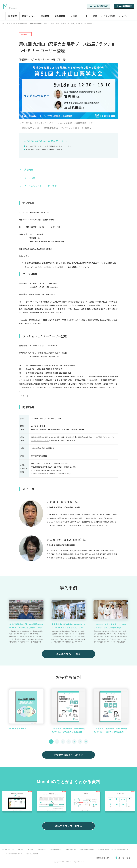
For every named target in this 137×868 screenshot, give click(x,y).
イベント (125, 16)
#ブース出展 (26, 123)
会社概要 (21, 849)
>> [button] (86, 742)
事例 (75, 16)
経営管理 (45, 16)
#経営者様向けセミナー (86, 123)
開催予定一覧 (23, 23)
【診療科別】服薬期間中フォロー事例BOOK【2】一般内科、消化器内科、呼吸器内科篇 (110, 730)
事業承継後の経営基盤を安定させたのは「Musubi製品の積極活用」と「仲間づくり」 (68, 626)
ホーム (4, 23)
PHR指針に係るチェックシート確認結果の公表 (113, 849)
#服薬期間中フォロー (31, 128)
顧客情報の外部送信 (87, 849)
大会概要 (29, 169)
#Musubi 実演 (65, 123)
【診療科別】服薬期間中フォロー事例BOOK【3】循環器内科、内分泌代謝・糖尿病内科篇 (68, 730)
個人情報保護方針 (56, 849)
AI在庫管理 (60, 16)
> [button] (80, 742)
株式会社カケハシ (8, 849)
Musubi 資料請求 (124, 6)
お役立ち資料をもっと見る (68, 755)
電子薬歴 (12, 16)
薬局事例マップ (103, 858)
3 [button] (63, 742)
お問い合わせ (42, 849)
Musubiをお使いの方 (99, 6)
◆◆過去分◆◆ (36, 23)
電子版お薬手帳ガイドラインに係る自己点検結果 (22, 854)
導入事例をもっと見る (68, 654)
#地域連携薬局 (51, 128)
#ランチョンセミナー (45, 123)
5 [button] (74, 742)
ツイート (25, 396)
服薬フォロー (29, 16)
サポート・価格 (90, 16)
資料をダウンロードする (68, 826)
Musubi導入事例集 (18, 728)
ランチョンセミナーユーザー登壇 (40, 186)
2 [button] (57, 742)
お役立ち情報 (109, 16)
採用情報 (31, 849)
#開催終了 (87, 128)
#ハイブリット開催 (70, 128)
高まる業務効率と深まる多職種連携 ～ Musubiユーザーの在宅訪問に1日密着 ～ (26, 626)
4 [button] (69, 742)
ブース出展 (30, 178)
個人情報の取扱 (71, 849)
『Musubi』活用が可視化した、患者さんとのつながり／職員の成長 (110, 626)
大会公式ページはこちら (45, 267)
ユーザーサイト (125, 858)
